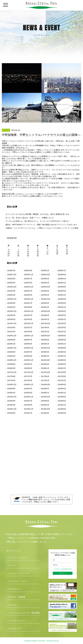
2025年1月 (62, 283)
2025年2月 (45, 283)
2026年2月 (45, 270)
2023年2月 (45, 307)
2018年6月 (45, 364)
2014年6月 (45, 413)
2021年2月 (45, 332)
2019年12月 (12, 348)
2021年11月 (29, 323)
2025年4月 (11, 283)
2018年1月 (62, 368)
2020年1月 (62, 344)
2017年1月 (62, 380)
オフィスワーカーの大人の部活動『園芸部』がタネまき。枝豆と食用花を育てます (37, 214)
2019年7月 (28, 352)
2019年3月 (28, 356)
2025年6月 (45, 279)
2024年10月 (46, 287)
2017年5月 (62, 376)
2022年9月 (62, 311)
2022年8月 (11, 315)
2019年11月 (29, 348)
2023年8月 (11, 303)
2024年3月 (28, 295)
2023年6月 (45, 303)
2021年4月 (11, 332)
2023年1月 (62, 307)
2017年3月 (28, 380)
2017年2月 (45, 380)
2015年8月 (11, 401)
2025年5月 (62, 279)
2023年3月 (28, 307)
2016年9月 (62, 384)
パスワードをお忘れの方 (63, 569)
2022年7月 (28, 315)
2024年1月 (62, 295)
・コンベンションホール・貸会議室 (23, 613)
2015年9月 (62, 397)
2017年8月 (11, 376)
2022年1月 (62, 319)
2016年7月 (28, 389)
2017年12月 (12, 372)
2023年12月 (12, 299)
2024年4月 (11, 295)
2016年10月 (46, 384)
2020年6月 (45, 340)
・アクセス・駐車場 (16, 597)
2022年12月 (12, 311)
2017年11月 (29, 372)
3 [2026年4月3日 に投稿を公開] (47, 248)
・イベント (11, 565)
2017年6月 (45, 376)
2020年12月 (12, 336)
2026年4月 (11, 270)
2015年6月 (45, 401)
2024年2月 (45, 295)
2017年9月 (62, 372)
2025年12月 (12, 275)
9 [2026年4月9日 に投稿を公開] (38, 250)
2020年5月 (62, 340)
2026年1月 (62, 270)
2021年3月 (28, 332)
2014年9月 (62, 409)
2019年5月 (62, 352)
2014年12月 (12, 409)
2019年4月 (11, 356)
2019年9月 (62, 348)
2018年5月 (62, 364)
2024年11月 (29, 287)
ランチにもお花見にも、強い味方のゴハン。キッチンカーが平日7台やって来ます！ (38, 221)
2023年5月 (62, 303)
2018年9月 (62, 360)
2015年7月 (28, 401)
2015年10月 (46, 397)
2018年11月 (29, 360)
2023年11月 (29, 299)
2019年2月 (45, 356)
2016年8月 (11, 389)
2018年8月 (11, 364)
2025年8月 (11, 279)
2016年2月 (45, 393)
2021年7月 (28, 327)
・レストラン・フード (17, 581)
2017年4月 (11, 380)
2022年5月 (62, 315)
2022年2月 (45, 319)
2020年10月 (46, 336)
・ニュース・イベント (17, 558)
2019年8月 (11, 352)
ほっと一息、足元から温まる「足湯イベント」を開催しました (30, 218)
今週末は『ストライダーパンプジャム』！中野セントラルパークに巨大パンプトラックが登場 (42, 228)
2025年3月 (28, 283)
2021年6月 (45, 327)
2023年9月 (62, 299)
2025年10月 (46, 275)
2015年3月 (28, 405)
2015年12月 (12, 397)
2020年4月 (11, 344)
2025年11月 (29, 275)
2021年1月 (62, 332)
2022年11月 (29, 311)
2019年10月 (46, 348)
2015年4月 (11, 405)
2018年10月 (46, 360)
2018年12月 (12, 360)
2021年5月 (62, 327)
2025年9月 (62, 275)
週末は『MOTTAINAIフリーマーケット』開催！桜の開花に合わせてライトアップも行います (41, 225)
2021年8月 (11, 327)
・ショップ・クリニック (18, 573)
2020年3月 (28, 344)
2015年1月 (62, 405)
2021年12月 (12, 323)
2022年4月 (11, 319)
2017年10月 (46, 372)
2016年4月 (11, 393)
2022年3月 (28, 319)
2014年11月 (29, 409)
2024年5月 (62, 291)
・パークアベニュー (16, 621)
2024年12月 (12, 287)
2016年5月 (62, 389)
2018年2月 (45, 368)
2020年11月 (29, 336)
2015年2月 (45, 405)
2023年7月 (28, 303)
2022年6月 (45, 315)
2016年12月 (12, 384)
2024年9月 (62, 287)
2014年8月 (11, 413)
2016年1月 (62, 393)
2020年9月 (62, 336)
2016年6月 (45, 389)
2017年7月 (28, 376)
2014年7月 (28, 413)
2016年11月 (29, 384)
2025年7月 (28, 279)
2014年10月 (46, 409)
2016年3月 (28, 393)
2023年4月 (11, 307)
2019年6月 (45, 352)
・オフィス (11, 605)
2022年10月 (46, 311)
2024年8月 (11, 291)
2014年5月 (62, 413)
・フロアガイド (14, 589)
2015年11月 (29, 397)
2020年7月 (28, 340)
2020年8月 (11, 340)
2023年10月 (46, 299)
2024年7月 (28, 291)
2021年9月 (62, 323)
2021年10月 (46, 323)
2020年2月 (45, 344)
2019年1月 (62, 356)
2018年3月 (28, 368)
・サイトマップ (14, 629)
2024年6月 (45, 291)
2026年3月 (28, 270)
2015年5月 (62, 401)
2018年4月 (11, 368)
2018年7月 (28, 364)
